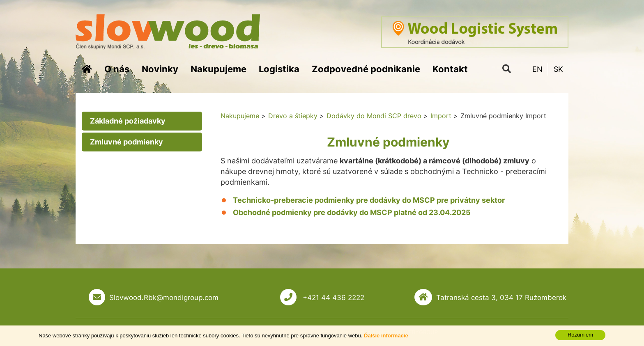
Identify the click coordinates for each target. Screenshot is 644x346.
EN (537, 69)
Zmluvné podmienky (126, 142)
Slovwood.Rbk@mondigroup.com (164, 298)
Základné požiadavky (128, 121)
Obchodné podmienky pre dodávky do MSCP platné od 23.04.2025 (352, 212)
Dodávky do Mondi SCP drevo (374, 116)
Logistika (279, 69)
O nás (117, 69)
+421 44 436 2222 (332, 298)
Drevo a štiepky (293, 116)
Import (441, 116)
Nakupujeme (218, 69)
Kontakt (450, 69)
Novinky (160, 69)
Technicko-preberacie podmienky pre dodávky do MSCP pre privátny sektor (369, 200)
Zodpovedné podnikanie (366, 69)
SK (558, 69)
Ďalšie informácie (386, 341)
